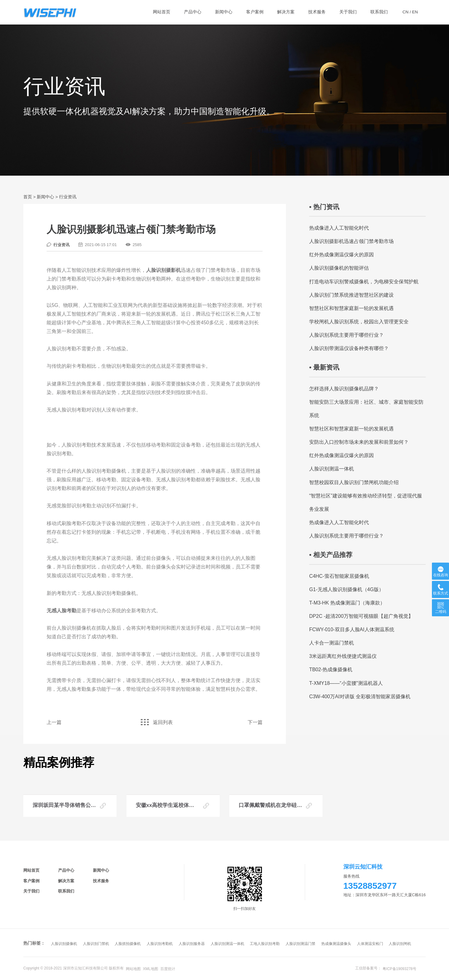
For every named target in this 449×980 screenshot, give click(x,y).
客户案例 (31, 881)
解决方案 (66, 881)
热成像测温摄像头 (336, 944)
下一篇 (255, 722)
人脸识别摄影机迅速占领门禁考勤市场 (351, 241)
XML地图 (151, 969)
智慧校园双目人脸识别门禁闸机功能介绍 (354, 482)
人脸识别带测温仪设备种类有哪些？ (349, 348)
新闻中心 (45, 197)
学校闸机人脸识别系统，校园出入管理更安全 (359, 322)
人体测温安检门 (370, 944)
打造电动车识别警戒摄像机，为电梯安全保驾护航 (364, 282)
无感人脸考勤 (62, 611)
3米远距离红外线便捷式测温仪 (343, 656)
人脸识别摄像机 (64, 944)
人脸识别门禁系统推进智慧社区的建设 (351, 295)
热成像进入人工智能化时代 (339, 228)
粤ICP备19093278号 (399, 969)
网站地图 (133, 969)
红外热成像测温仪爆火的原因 (341, 255)
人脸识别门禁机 (96, 944)
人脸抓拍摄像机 (128, 944)
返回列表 (154, 722)
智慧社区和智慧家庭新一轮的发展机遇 (351, 308)
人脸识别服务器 (192, 944)
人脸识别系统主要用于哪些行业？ (346, 335)
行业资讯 (68, 197)
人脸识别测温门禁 (300, 944)
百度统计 (168, 969)
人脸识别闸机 (400, 944)
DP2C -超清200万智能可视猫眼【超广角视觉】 (361, 616)
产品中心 (66, 870)
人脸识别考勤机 (160, 944)
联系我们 (66, 891)
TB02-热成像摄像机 (331, 670)
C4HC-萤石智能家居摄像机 (339, 576)
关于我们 (31, 891)
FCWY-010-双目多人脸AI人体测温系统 (352, 629)
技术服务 (101, 881)
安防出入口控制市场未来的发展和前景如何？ (359, 442)
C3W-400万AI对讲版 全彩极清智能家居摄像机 (360, 697)
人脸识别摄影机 (163, 270)
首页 (28, 197)
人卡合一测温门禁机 (332, 643)
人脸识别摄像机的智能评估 (339, 268)
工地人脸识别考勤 (265, 944)
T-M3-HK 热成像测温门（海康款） (347, 603)
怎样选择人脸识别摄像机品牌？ (344, 389)
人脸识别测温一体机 (332, 469)
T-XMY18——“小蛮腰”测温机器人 (346, 683)
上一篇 (54, 722)
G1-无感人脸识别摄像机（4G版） (346, 589)
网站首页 (31, 870)
